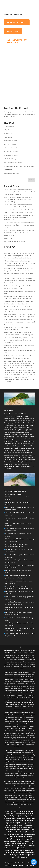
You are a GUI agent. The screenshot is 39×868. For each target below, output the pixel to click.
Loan (15, 414)
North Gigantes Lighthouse (19, 855)
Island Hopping (28, 811)
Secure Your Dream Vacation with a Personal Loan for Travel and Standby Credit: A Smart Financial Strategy (18, 199)
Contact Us (30, 865)
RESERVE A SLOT (13, 31)
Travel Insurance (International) (23, 825)
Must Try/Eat (9, 137)
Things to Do (9, 133)
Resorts (30, 843)
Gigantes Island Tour (19, 361)
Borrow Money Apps (14, 416)
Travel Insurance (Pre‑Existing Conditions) (19, 827)
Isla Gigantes (8, 361)
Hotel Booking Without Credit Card (19, 370)
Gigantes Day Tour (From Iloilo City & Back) (17, 166)
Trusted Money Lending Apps (19, 430)
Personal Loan (9, 414)
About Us (22, 865)
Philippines (28, 821)
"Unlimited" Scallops (11, 159)
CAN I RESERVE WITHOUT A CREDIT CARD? (17, 41)
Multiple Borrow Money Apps (22, 423)
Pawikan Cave (8, 238)
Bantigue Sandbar (17, 841)
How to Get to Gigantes (12, 155)
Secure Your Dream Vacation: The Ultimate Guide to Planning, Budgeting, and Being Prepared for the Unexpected (19, 217)
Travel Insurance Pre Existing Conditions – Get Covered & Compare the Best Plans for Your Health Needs (18, 340)
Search (32, 180)
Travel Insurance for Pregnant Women (22, 740)
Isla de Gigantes (17, 846)
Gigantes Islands (11, 823)
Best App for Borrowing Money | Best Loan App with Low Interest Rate (19, 439)
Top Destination (10, 126)
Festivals (15, 843)
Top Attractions (9, 130)
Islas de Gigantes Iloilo (27, 816)
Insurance (25, 713)
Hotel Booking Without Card (20, 836)
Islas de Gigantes (21, 814)
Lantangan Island (16, 850)
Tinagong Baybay (21, 853)
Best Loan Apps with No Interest (18, 366)
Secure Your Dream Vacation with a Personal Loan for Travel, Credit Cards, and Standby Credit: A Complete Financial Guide (19, 192)
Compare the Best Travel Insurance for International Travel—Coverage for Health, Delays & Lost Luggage (17, 327)
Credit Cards (25, 672)
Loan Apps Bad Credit (19, 418)
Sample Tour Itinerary (11, 152)
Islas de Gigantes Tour (11, 818)
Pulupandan (13, 848)
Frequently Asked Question (13, 173)
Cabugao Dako (9, 853)
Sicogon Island (28, 850)
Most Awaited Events (11, 141)
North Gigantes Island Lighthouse (14, 241)
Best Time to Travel (10, 144)
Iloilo (21, 821)
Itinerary (8, 846)
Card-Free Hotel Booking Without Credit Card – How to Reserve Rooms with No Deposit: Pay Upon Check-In (18, 309)
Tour (20, 811)
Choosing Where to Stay (12, 148)
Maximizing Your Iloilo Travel (13, 162)
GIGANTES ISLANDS (11, 811)
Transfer (17, 363)
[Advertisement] (19, 68)
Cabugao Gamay (30, 841)
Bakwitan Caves (9, 235)
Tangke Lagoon (23, 848)
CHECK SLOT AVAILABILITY (17, 22)
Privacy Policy (14, 865)
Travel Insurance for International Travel (21, 722)
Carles (16, 821)
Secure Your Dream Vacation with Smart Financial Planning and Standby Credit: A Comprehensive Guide (19, 225)
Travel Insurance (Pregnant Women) (17, 830)
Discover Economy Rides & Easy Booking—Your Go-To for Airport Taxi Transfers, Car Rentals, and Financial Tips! (19, 281)
